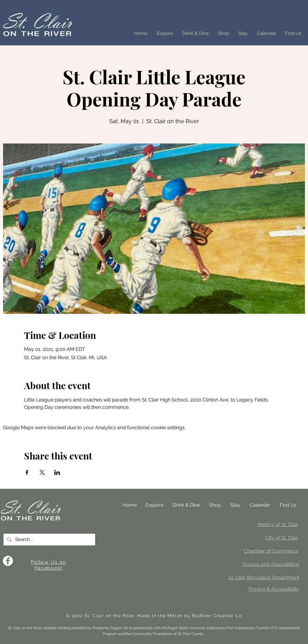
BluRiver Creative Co (217, 616)
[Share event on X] (42, 472)
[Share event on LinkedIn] (57, 472)
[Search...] (49, 540)
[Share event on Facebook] (27, 472)
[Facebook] (8, 561)
